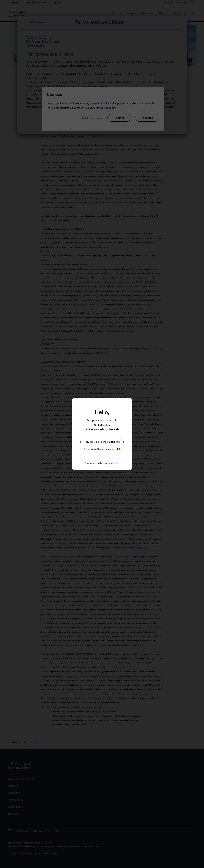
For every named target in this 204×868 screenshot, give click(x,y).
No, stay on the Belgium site (102, 449)
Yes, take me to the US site (102, 442)
